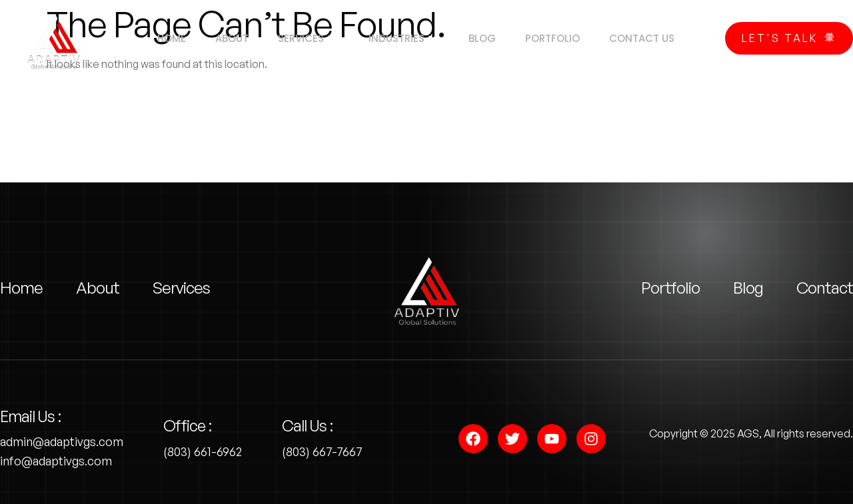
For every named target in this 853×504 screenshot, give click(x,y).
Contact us (654, 38)
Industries (402, 39)
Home (160, 38)
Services (303, 39)
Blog (487, 38)
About (224, 38)
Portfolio (561, 38)
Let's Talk (789, 38)
